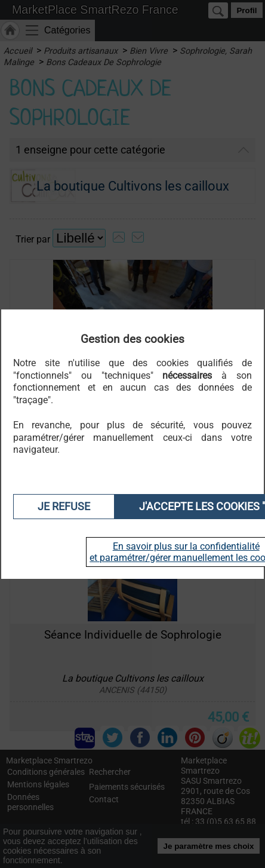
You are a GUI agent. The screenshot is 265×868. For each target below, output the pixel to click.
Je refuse (64, 507)
